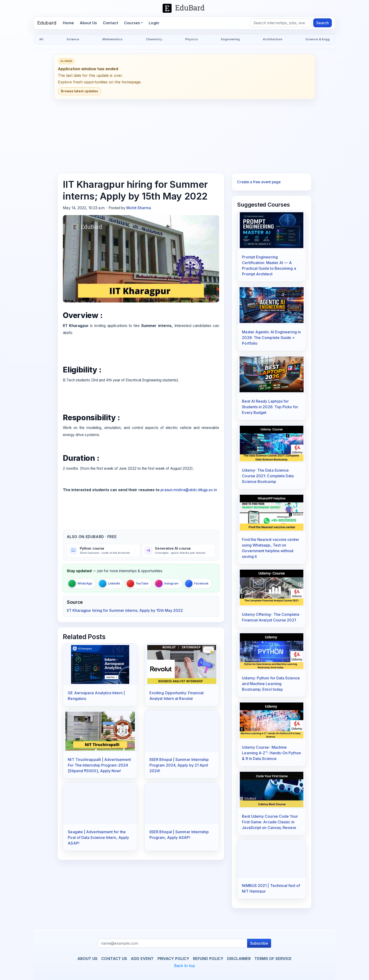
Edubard (47, 23)
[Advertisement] (184, 136)
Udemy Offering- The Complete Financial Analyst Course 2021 (271, 617)
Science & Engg (318, 39)
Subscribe (259, 943)
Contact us (114, 959)
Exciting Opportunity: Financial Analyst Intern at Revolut (176, 696)
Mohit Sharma (139, 208)
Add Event (142, 959)
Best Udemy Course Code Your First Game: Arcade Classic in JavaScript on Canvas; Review (270, 822)
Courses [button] (132, 23)
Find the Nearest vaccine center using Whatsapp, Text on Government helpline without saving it (270, 548)
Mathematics (113, 39)
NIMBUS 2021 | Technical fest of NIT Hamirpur (271, 888)
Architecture (273, 39)
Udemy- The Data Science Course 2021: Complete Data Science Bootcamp (268, 476)
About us (88, 959)
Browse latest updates (80, 91)
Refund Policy (208, 959)
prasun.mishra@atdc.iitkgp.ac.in (189, 490)
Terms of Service (273, 959)
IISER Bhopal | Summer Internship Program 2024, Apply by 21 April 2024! (179, 765)
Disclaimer (239, 959)
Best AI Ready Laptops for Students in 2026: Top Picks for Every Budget (270, 407)
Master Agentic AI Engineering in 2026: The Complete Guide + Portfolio (271, 338)
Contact (110, 23)
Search (323, 23)
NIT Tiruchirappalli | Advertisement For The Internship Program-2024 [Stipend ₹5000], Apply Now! (99, 765)
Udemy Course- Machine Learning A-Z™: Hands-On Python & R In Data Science (271, 753)
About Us (88, 23)
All (41, 39)
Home (70, 22)
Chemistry (154, 39)
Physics (192, 39)
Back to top (185, 966)
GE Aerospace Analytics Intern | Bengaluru (96, 696)
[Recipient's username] (173, 943)
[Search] (281, 23)
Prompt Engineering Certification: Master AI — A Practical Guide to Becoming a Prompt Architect (269, 265)
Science (73, 39)
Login (154, 23)
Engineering (230, 39)
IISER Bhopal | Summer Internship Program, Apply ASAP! (179, 835)
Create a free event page (259, 182)
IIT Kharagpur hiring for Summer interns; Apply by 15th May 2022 (125, 610)
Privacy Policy (173, 959)
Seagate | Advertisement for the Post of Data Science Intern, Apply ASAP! (98, 837)
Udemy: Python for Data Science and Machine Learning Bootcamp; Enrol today (271, 684)
